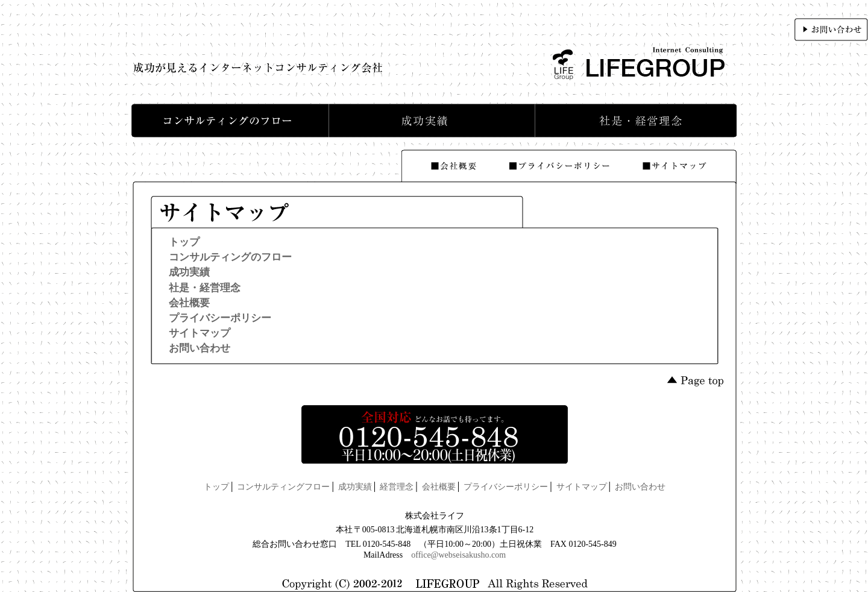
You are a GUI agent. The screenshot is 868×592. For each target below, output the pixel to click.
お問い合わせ (200, 348)
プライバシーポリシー (220, 318)
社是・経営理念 (205, 288)
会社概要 (189, 303)
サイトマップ (200, 333)
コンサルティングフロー (283, 487)
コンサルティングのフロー (230, 257)
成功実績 (189, 272)
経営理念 (397, 487)
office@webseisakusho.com (458, 555)
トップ (184, 242)
